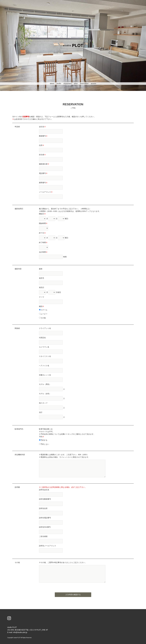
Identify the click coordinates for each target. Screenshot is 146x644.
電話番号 (43, 173)
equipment (67, 83)
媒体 (41, 269)
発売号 (42, 278)
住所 (42, 145)
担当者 (42, 155)
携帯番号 (43, 183)
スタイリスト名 (45, 356)
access (94, 83)
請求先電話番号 (45, 518)
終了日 (42, 233)
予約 (42, 437)
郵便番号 (43, 136)
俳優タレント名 (45, 375)
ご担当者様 (43, 536)
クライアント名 (45, 328)
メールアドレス (46, 192)
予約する (43, 440)
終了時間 (43, 242)
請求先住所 (43, 508)
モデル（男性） (45, 384)
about (52, 83)
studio (59, 83)
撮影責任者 (44, 164)
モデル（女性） (45, 394)
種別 (42, 306)
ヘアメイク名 (44, 366)
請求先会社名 (44, 490)
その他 (42, 318)
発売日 (42, 287)
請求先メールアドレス (47, 546)
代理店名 (42, 338)
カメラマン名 (44, 347)
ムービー (43, 314)
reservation (84, 83)
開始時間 (43, 223)
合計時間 (43, 252)
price (76, 83)
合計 (41, 412)
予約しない (44, 444)
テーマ (42, 297)
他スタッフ (43, 403)
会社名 (42, 127)
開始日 (42, 214)
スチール (43, 310)
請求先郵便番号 (45, 499)
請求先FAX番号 (45, 527)
